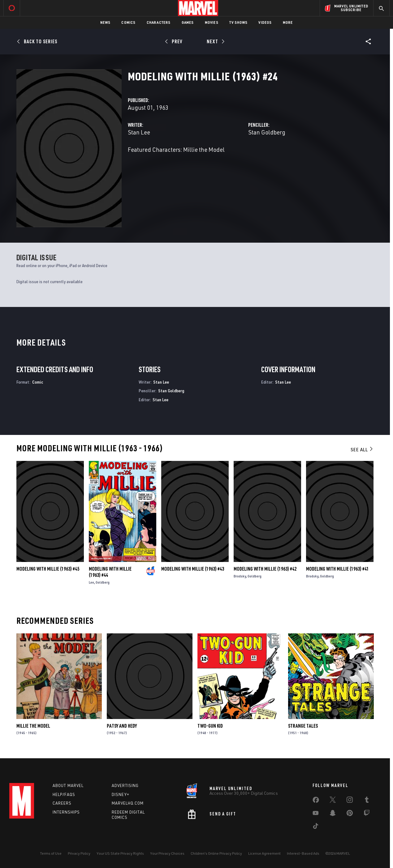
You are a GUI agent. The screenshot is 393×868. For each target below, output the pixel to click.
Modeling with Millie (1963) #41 (337, 569)
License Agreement (264, 853)
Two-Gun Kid (210, 726)
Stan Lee (139, 132)
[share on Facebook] (316, 801)
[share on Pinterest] (350, 814)
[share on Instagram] (350, 801)
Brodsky (240, 576)
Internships (66, 812)
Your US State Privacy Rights (120, 853)
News (105, 22)
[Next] (215, 41)
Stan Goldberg (267, 132)
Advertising (125, 785)
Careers (62, 803)
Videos (265, 22)
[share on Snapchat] (333, 814)
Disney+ (121, 794)
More (288, 22)
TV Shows (238, 22)
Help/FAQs (64, 794)
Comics (128, 22)
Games (188, 22)
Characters (159, 22)
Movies (212, 22)
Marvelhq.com (128, 803)
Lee (91, 582)
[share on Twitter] (333, 801)
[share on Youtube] (316, 814)
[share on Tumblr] (367, 801)
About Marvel (68, 785)
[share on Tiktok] (316, 827)
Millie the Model (33, 726)
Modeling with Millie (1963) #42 (265, 569)
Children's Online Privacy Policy (216, 853)
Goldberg (103, 582)
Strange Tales (303, 726)
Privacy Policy (79, 853)
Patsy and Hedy (122, 726)
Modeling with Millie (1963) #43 (193, 569)
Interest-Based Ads (303, 853)
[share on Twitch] (367, 814)
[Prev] (175, 41)
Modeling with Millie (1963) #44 (110, 572)
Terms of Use (51, 853)
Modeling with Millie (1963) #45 (48, 569)
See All (362, 449)
